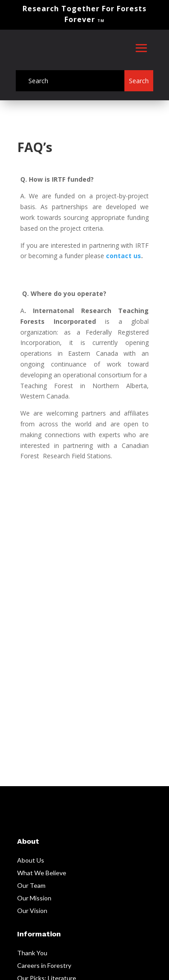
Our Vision (32, 911)
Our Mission (34, 898)
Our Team (31, 885)
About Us (31, 860)
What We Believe (42, 873)
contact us (123, 256)
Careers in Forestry (44, 965)
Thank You (32, 953)
